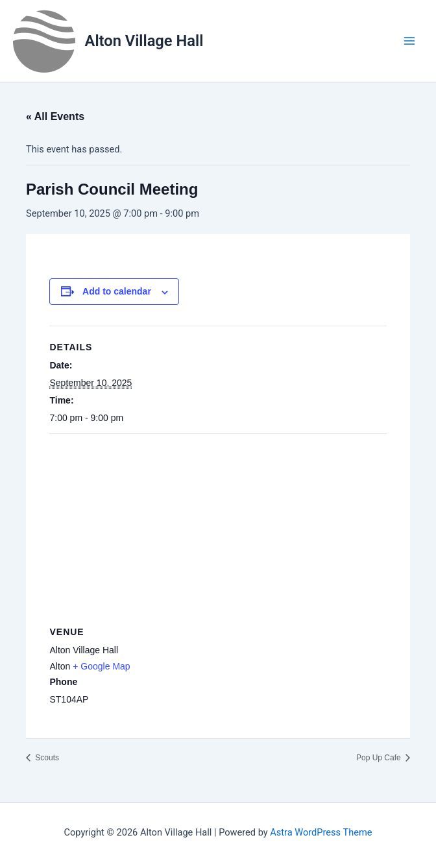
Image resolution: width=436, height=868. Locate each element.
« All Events (55, 116)
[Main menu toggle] (409, 41)
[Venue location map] (218, 528)
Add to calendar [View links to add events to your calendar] (117, 291)
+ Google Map (101, 666)
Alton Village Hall (144, 41)
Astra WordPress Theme (321, 832)
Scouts (46, 758)
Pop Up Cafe (380, 758)
